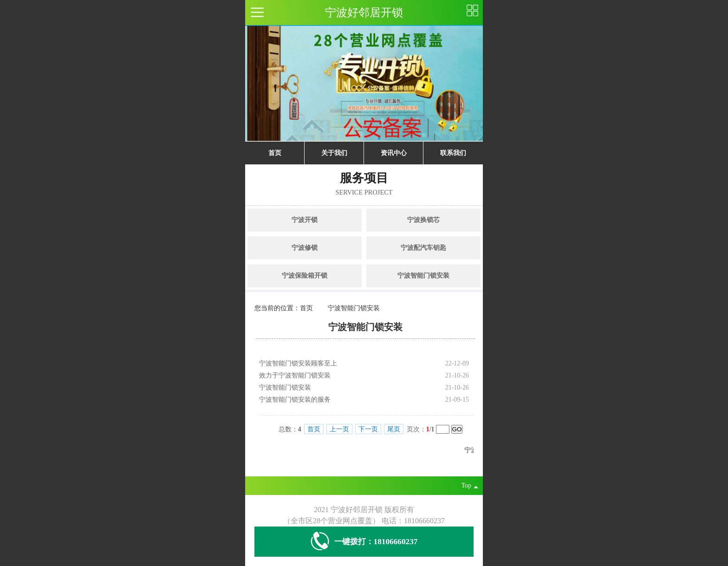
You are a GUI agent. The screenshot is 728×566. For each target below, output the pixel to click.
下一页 (368, 429)
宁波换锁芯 (423, 220)
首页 (275, 153)
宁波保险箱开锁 (305, 276)
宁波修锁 (305, 248)
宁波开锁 (305, 220)
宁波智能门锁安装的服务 (295, 400)
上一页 (339, 429)
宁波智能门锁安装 (423, 276)
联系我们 (453, 153)
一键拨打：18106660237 (364, 542)
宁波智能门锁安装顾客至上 (298, 363)
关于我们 (334, 153)
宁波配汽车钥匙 (423, 248)
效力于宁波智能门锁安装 (295, 375)
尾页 (394, 429)
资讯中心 (394, 153)
